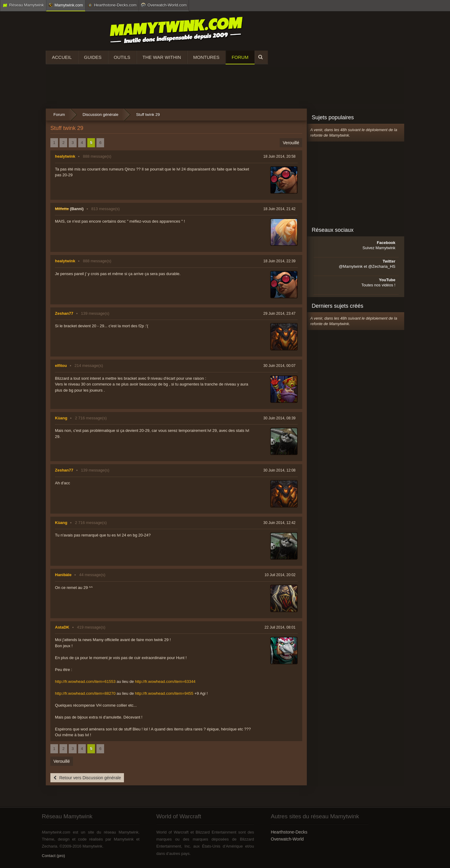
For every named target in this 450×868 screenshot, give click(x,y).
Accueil (62, 57)
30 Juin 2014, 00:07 (279, 366)
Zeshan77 (64, 313)
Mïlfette (62, 209)
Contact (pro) (53, 856)
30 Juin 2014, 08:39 (279, 418)
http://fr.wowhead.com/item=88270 (85, 693)
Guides (93, 57)
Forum (240, 57)
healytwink (65, 156)
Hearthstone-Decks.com (112, 5)
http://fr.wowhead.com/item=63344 (165, 681)
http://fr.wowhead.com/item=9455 (164, 693)
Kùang (61, 418)
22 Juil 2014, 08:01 (280, 627)
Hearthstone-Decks (289, 832)
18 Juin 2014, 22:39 (279, 261)
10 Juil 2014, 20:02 (280, 575)
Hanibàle (63, 575)
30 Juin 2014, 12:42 (279, 523)
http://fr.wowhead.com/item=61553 (85, 681)
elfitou (61, 366)
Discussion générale (101, 115)
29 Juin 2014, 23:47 (279, 314)
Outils (122, 57)
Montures (206, 57)
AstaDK (62, 627)
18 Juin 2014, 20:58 (279, 156)
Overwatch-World (287, 839)
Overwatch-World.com (164, 5)
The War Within (162, 57)
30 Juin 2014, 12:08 (279, 470)
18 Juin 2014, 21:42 (279, 209)
